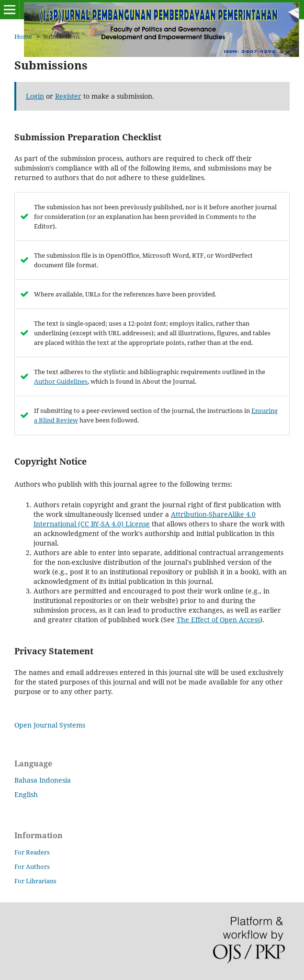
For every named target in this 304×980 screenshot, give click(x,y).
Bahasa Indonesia (43, 780)
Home (23, 36)
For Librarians (35, 881)
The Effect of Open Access (218, 620)
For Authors (32, 866)
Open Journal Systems (50, 725)
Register (68, 96)
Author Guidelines (61, 381)
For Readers (32, 852)
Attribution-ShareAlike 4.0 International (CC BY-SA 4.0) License (145, 519)
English (26, 794)
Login (35, 96)
